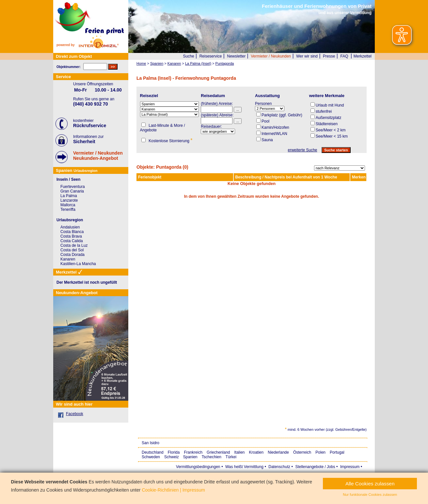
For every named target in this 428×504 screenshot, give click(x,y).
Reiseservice (211, 56)
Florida (174, 452)
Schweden (151, 457)
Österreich (302, 452)
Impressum (350, 467)
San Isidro (151, 443)
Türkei (231, 457)
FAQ (344, 56)
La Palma (69, 196)
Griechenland (218, 452)
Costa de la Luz (74, 245)
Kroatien (256, 452)
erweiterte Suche (302, 150)
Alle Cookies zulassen (370, 484)
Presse (329, 56)
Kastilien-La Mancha (78, 264)
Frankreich (193, 452)
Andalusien (70, 227)
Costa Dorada (72, 255)
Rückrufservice (90, 126)
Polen (320, 452)
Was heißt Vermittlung (244, 467)
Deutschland (153, 452)
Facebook (75, 414)
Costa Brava (71, 236)
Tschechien (212, 457)
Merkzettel (363, 56)
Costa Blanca (72, 232)
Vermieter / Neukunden (271, 56)
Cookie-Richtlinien (160, 490)
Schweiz (172, 457)
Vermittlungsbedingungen (198, 467)
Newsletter (236, 56)
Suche (189, 56)
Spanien (190, 457)
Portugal (337, 452)
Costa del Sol (72, 250)
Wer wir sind (307, 56)
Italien (239, 452)
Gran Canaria (72, 191)
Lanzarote (69, 200)
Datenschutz (279, 467)
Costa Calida (72, 241)
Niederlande (278, 452)
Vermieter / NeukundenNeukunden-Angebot (98, 156)
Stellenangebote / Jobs (315, 467)
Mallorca (68, 205)
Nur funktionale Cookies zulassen (370, 495)
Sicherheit (84, 142)
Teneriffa (68, 210)
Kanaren (68, 259)
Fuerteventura (73, 187)
